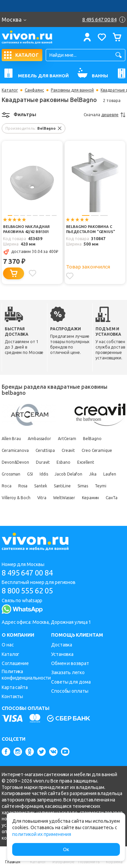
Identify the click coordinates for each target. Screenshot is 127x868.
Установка (62, 654)
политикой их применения (42, 834)
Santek (40, 486)
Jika (93, 474)
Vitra (42, 498)
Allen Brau (11, 439)
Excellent (86, 462)
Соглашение (15, 663)
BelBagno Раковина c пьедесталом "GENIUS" (91, 229)
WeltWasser (64, 498)
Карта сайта (15, 687)
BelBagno (92, 439)
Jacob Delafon (68, 474)
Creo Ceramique (97, 450)
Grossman (11, 474)
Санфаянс (34, 90)
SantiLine (62, 486)
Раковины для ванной (72, 90)
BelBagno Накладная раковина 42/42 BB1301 (26, 229)
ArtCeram (67, 439)
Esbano (63, 462)
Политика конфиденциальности (26, 675)
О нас (8, 645)
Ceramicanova (15, 450)
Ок (66, 849)
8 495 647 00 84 (27, 573)
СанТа (112, 498)
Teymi (101, 486)
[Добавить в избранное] (33, 273)
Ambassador (39, 439)
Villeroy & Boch (16, 498)
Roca (7, 486)
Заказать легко (68, 672)
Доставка (62, 645)
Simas (83, 486)
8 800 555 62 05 (27, 591)
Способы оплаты (70, 691)
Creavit (68, 450)
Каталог (10, 90)
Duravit (43, 462)
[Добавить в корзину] (14, 273)
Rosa (23, 486)
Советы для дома (71, 682)
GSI (30, 474)
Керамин (90, 498)
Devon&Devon (15, 462)
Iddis (44, 474)
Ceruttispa (45, 450)
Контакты (12, 696)
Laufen (110, 474)
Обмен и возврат (70, 663)
